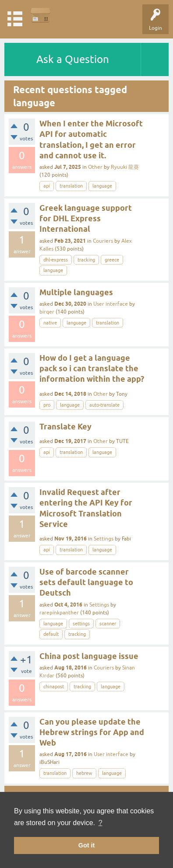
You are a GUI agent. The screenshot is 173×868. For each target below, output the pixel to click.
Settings (104, 539)
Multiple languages (76, 292)
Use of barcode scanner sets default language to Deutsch (86, 582)
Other (95, 167)
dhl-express (56, 260)
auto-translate (104, 405)
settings (81, 624)
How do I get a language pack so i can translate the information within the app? (92, 369)
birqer (47, 312)
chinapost (54, 687)
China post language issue (89, 656)
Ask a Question (73, 59)
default (51, 634)
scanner (108, 624)
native (50, 323)
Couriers (103, 241)
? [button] (101, 823)
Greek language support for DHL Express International (86, 219)
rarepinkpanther (59, 613)
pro (47, 405)
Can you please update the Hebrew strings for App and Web (92, 732)
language (102, 186)
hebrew (84, 773)
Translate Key (65, 427)
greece (112, 260)
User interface (111, 304)
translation (71, 186)
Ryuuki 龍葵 (125, 167)
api (47, 186)
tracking (86, 260)
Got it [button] (87, 845)
